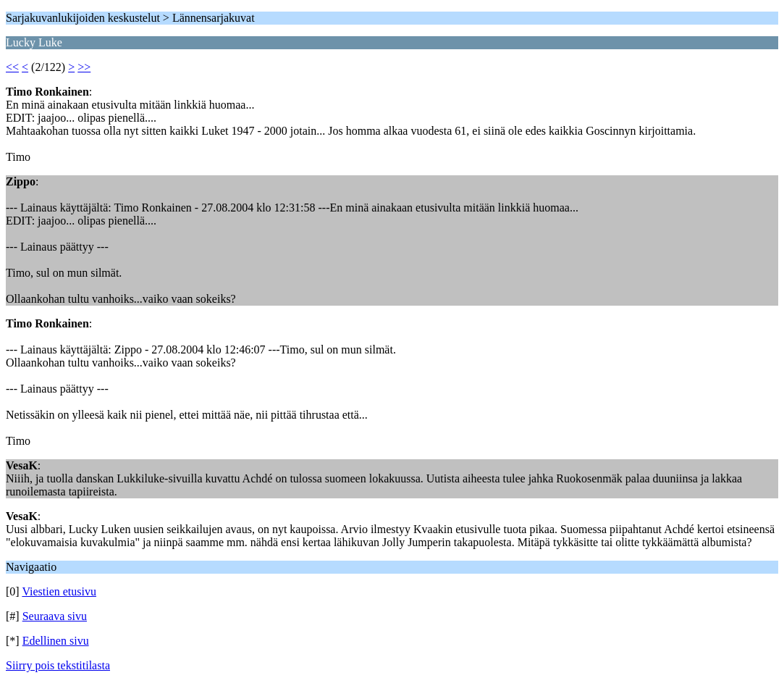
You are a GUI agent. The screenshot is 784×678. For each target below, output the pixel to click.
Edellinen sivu (56, 641)
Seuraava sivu (55, 616)
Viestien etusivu (59, 591)
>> (84, 67)
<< (12, 67)
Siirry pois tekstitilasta (58, 665)
